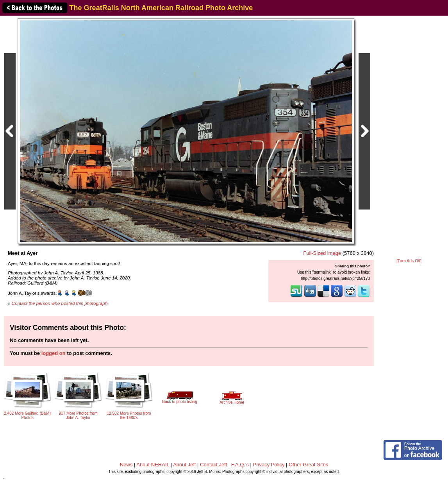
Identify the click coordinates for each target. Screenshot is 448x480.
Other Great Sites (308, 465)
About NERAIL (153, 465)
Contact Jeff (213, 465)
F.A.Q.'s (240, 465)
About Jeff (184, 465)
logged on (54, 353)
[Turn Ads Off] (409, 261)
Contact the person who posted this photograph (60, 303)
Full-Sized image (322, 253)
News (126, 465)
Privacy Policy (269, 465)
